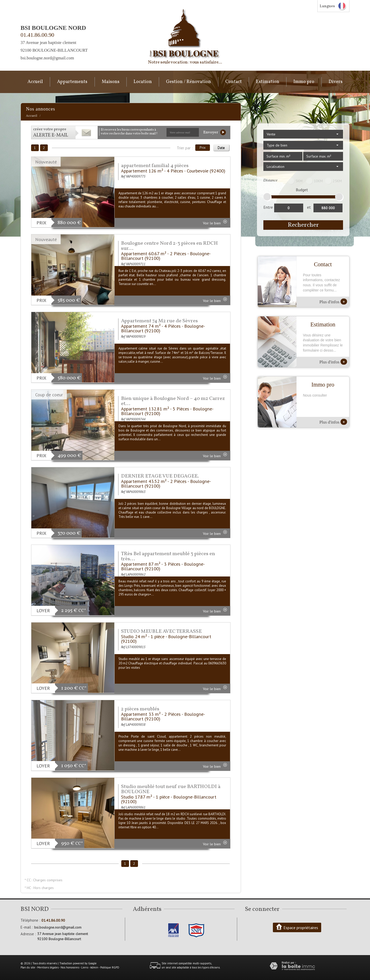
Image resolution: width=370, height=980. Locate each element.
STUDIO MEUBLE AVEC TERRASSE (161, 631)
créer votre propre (51, 132)
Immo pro (304, 82)
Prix (203, 148)
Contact (234, 82)
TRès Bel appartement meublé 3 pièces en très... (168, 556)
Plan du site (28, 967)
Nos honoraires (70, 967)
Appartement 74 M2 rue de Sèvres (159, 321)
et (309, 207)
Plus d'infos (333, 301)
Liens (85, 967)
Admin (94, 967)
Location (143, 82)
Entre (268, 207)
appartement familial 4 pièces (155, 166)
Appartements (72, 82)
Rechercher (303, 225)
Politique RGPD (110, 967)
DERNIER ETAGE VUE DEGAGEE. (160, 476)
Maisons (111, 82)
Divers (336, 82)
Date (221, 148)
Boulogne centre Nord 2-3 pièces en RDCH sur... (169, 246)
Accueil (35, 82)
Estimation (268, 82)
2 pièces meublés (140, 709)
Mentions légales (48, 967)
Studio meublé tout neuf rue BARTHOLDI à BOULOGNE (171, 789)
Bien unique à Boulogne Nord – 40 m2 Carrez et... (173, 401)
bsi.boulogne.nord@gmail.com (47, 58)
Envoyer (215, 132)
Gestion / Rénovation (188, 82)
